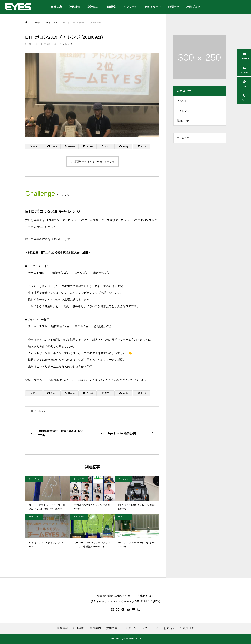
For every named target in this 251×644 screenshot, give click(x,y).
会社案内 (93, 7)
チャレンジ (66, 44)
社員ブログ (193, 7)
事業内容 (56, 7)
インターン (130, 7)
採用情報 (111, 7)
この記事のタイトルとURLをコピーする (92, 161)
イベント (182, 101)
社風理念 (75, 7)
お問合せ (174, 7)
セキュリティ (153, 7)
